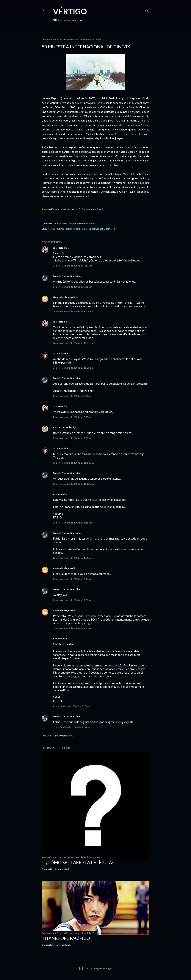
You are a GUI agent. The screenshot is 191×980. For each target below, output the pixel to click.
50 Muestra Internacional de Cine (70, 229)
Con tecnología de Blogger (96, 968)
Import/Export (95, 229)
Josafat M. (58, 353)
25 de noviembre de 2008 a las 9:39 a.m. (73, 438)
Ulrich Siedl (110, 229)
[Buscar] (147, 10)
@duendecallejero (62, 297)
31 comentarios (63, 869)
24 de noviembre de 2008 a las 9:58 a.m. (73, 287)
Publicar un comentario (57, 736)
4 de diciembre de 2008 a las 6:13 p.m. (72, 706)
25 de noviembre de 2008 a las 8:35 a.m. (73, 417)
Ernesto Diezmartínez (64, 276)
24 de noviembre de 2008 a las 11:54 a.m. (73, 311)
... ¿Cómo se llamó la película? (78, 862)
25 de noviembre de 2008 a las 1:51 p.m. (73, 558)
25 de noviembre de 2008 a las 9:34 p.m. (73, 628)
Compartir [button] (47, 223)
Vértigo (70, 11)
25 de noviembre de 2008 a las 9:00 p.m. (73, 600)
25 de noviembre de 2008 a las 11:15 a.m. (73, 484)
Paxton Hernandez (63, 427)
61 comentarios (63, 945)
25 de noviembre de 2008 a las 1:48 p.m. (73, 523)
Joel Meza (58, 248)
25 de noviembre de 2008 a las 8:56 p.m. (73, 579)
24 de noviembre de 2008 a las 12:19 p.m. (73, 343)
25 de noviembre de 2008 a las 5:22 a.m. (73, 396)
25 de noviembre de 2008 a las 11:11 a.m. (73, 463)
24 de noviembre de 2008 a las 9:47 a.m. (73, 266)
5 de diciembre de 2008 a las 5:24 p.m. (72, 727)
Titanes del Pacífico (66, 938)
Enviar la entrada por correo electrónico (76, 223)
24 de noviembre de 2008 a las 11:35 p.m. (73, 368)
